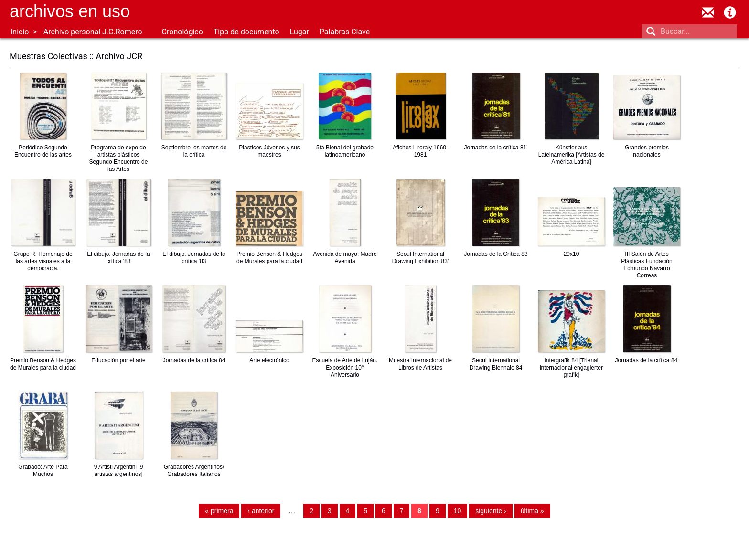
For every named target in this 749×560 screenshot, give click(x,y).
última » (532, 511)
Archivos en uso (70, 11)
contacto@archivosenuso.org (708, 12)
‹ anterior (261, 511)
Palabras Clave (345, 32)
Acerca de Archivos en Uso (730, 12)
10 (458, 511)
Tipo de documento (246, 32)
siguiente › (491, 511)
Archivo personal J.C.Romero (93, 32)
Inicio (20, 32)
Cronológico (182, 32)
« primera (219, 511)
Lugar (300, 32)
